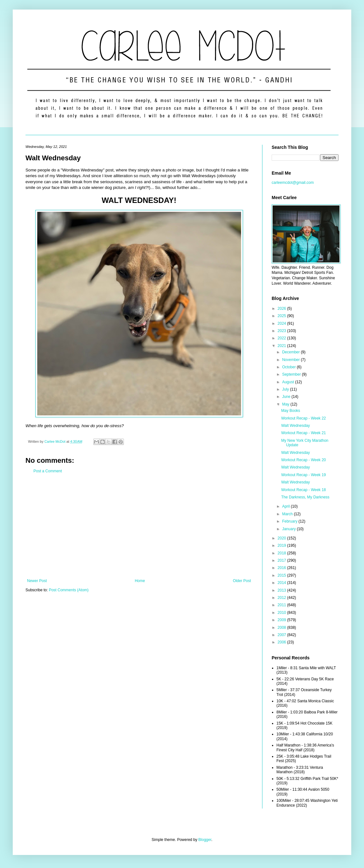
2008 (282, 628)
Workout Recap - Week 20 (303, 460)
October (289, 367)
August (289, 382)
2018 (282, 553)
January (289, 529)
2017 (282, 560)
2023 (282, 331)
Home (140, 581)
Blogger (205, 840)
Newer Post (37, 581)
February (290, 521)
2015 (282, 575)
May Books (291, 411)
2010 (282, 613)
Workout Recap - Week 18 (303, 490)
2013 (282, 590)
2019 (282, 545)
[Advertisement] (139, 526)
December (292, 352)
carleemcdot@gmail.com (293, 183)
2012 (282, 598)
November (292, 360)
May (286, 404)
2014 (282, 583)
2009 (282, 620)
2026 (282, 309)
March (288, 514)
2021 (282, 346)
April (286, 506)
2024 (282, 323)
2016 (282, 568)
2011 (282, 605)
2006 (282, 642)
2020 (282, 538)
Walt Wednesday (296, 426)
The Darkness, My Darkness (305, 497)
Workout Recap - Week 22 (303, 418)
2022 (282, 338)
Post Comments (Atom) (69, 590)
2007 (282, 635)
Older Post (242, 581)
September (292, 374)
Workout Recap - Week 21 (303, 433)
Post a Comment (48, 471)
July (286, 389)
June (287, 397)
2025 (282, 316)
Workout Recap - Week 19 (303, 475)
